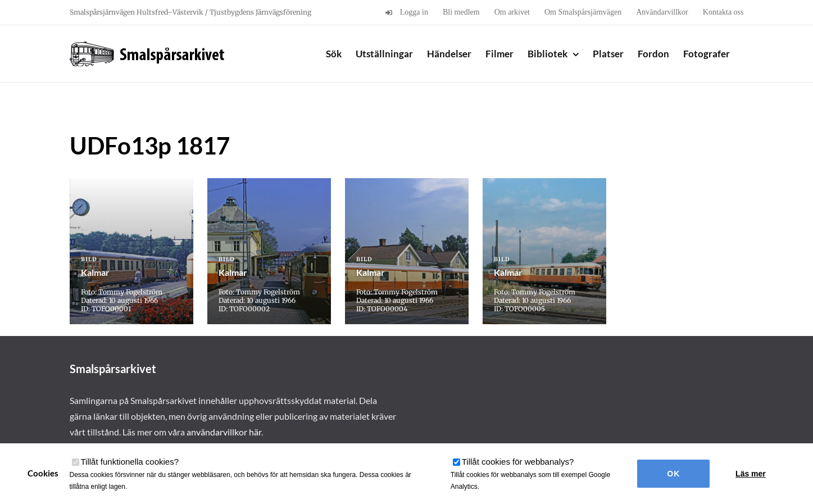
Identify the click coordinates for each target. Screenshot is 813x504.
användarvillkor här (224, 432)
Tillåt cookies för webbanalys (518, 462)
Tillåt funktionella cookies (130, 462)
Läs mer (751, 474)
